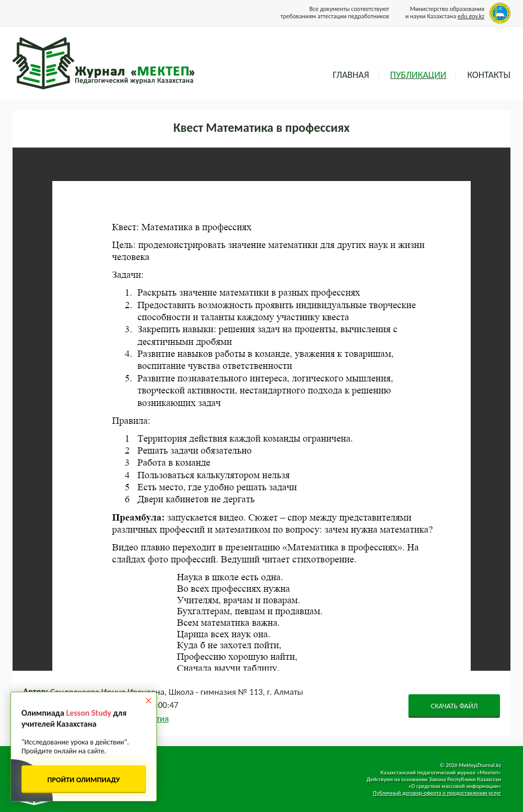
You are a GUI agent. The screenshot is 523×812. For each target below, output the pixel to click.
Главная (351, 75)
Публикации (418, 75)
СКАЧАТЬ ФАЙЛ (454, 706)
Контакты (489, 75)
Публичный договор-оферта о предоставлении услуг (437, 793)
